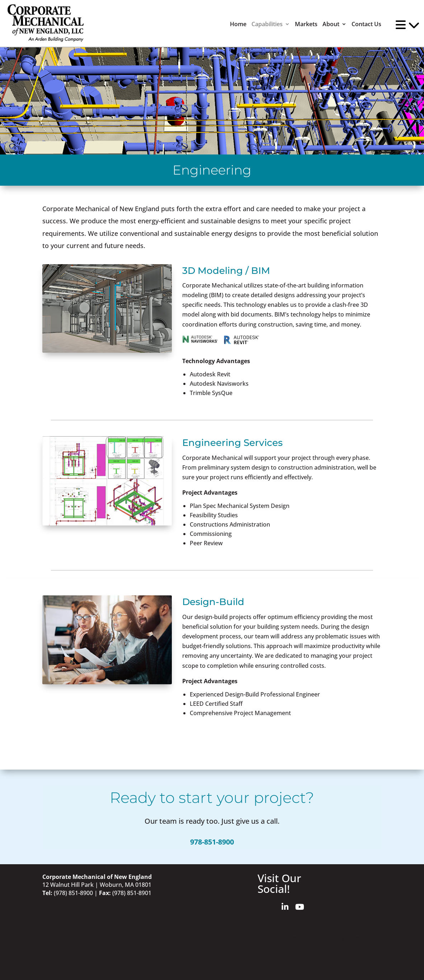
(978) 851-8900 (73, 893)
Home (238, 24)
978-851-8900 (212, 842)
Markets (306, 24)
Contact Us (366, 24)
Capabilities (267, 24)
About (331, 24)
